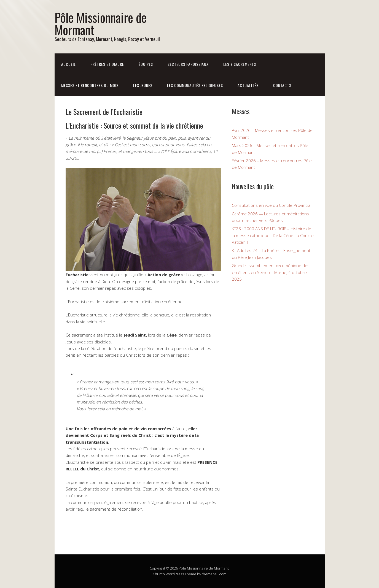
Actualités (248, 85)
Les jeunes (143, 85)
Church (159, 574)
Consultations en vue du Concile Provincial (272, 205)
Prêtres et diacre (107, 64)
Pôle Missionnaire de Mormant (101, 23)
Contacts (282, 85)
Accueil (68, 64)
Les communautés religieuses (195, 85)
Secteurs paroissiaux (188, 64)
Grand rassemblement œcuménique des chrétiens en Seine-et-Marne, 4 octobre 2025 (271, 272)
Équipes (146, 64)
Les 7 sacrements (240, 64)
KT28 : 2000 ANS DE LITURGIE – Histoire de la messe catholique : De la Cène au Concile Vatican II (273, 235)
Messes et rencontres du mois (90, 85)
